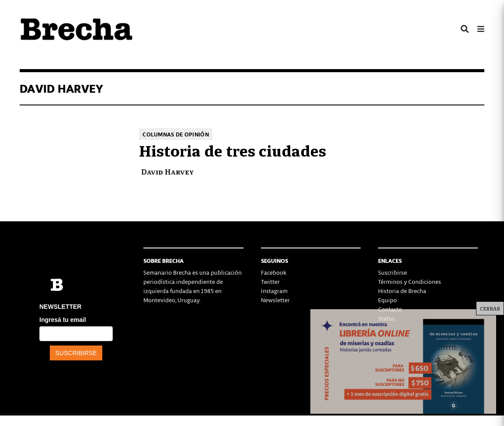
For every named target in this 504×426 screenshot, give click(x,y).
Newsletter (275, 300)
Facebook (274, 272)
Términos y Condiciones (410, 281)
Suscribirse (393, 272)
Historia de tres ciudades (233, 150)
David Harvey (167, 171)
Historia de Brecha (402, 291)
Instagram (274, 291)
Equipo (388, 300)
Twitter (270, 281)
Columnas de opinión (176, 134)
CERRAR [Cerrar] (490, 308)
